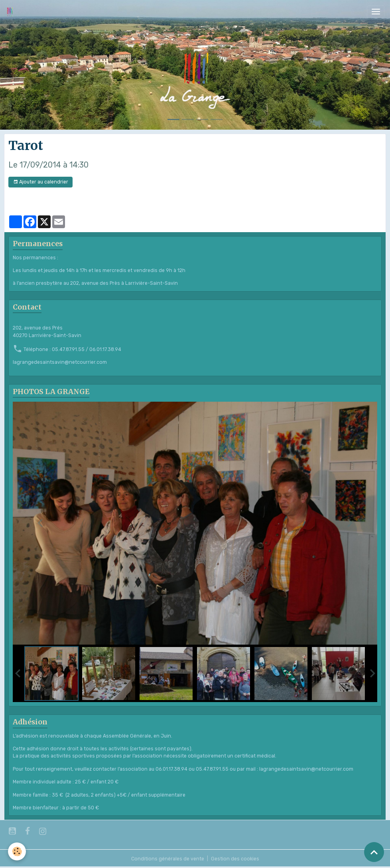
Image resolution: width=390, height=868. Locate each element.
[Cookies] (17, 851)
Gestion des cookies (235, 859)
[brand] (11, 12)
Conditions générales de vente (168, 859)
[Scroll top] (374, 852)
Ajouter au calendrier (41, 182)
